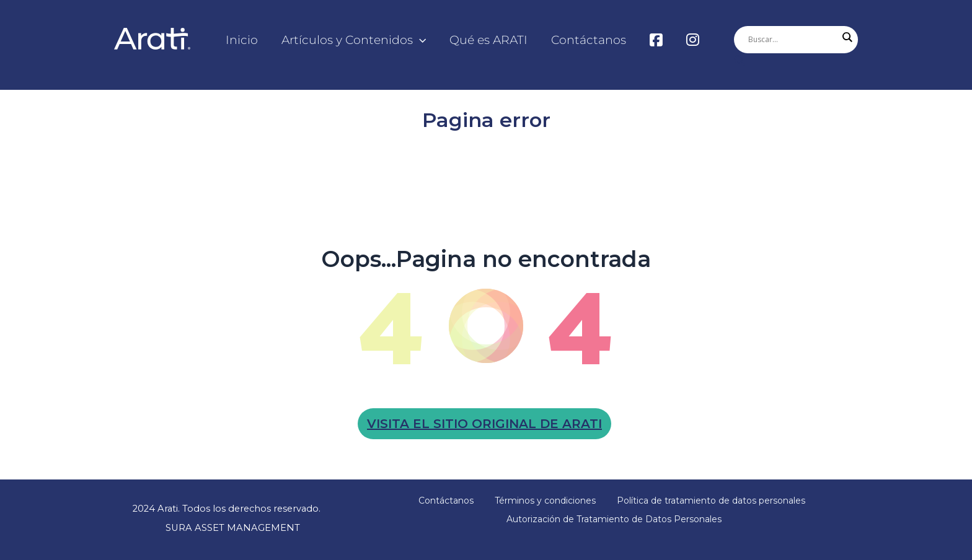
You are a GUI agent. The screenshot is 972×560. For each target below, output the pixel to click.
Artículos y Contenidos (354, 40)
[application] (419, 40)
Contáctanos (589, 40)
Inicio (242, 40)
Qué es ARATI (488, 40)
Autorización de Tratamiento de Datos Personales (614, 519)
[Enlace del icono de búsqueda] (796, 62)
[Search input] (793, 40)
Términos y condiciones (545, 501)
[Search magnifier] (847, 37)
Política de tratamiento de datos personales (711, 501)
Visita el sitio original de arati (484, 424)
